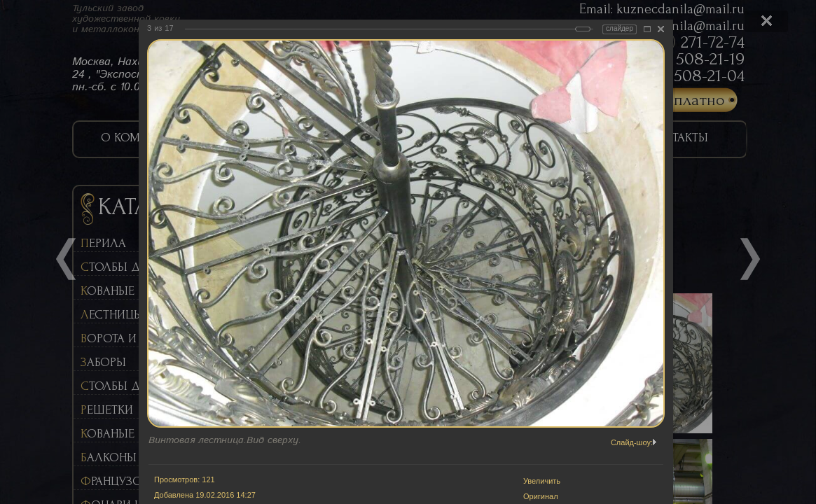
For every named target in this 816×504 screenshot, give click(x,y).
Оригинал (541, 496)
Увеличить (542, 481)
